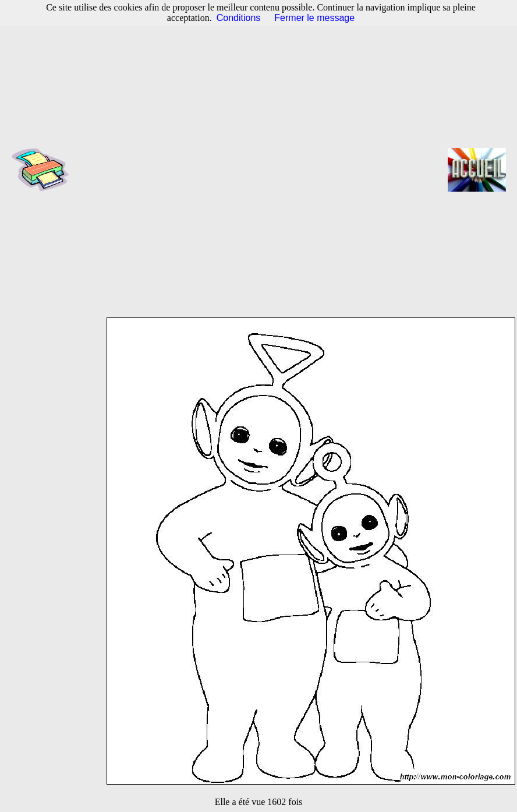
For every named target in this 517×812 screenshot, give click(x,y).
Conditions (239, 18)
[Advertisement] (189, 170)
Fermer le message (314, 18)
